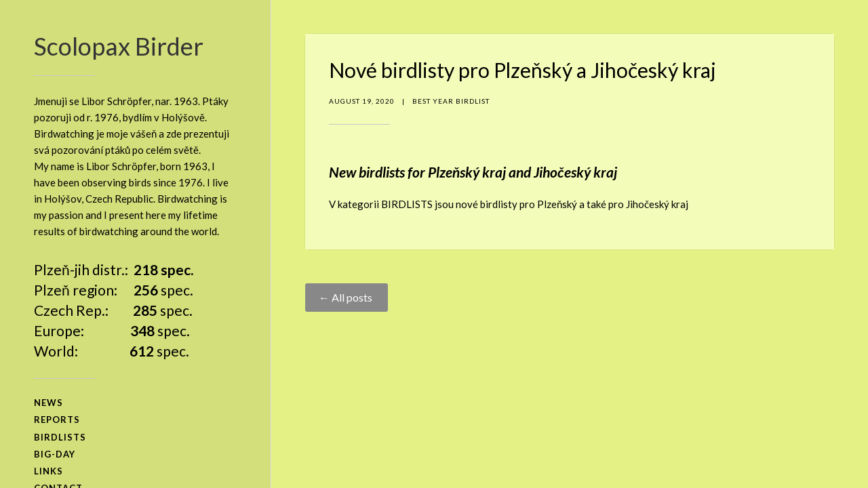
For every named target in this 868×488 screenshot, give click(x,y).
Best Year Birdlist (451, 101)
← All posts (347, 297)
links (48, 471)
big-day (55, 454)
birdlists (60, 437)
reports (57, 420)
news (48, 403)
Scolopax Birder (119, 46)
